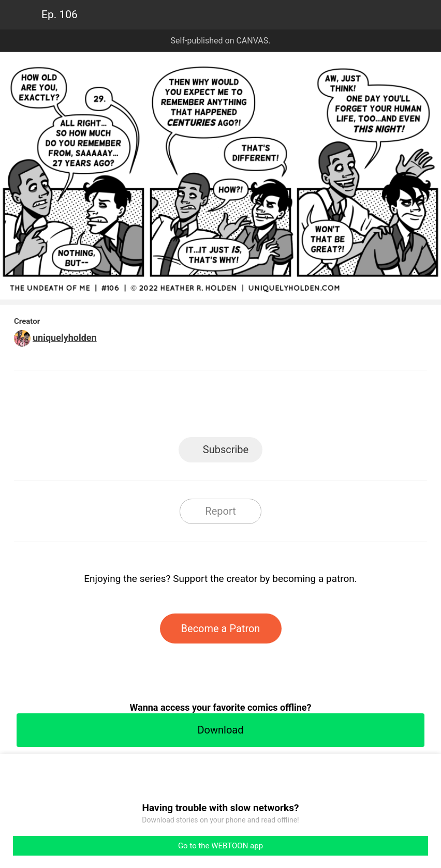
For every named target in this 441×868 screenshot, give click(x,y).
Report (220, 511)
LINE (128, 407)
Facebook (174, 407)
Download (220, 730)
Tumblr (267, 407)
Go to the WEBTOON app (220, 846)
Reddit (314, 407)
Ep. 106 (60, 14)
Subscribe (226, 450)
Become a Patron (221, 628)
